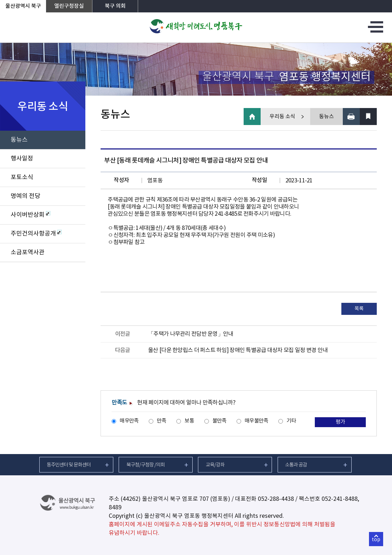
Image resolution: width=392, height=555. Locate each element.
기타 (291, 421)
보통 (189, 421)
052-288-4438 (276, 499)
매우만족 (129, 421)
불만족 (220, 421)
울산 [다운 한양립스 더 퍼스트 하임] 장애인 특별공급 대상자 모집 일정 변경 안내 (238, 350)
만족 (162, 421)
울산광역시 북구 (23, 6)
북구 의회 (115, 6)
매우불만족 (256, 421)
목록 (359, 309)
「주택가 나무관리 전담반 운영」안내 (191, 334)
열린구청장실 (69, 6)
